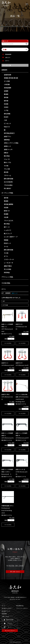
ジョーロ (7, 159)
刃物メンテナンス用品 (11, 143)
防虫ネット (8, 243)
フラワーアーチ (9, 259)
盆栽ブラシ (8, 136)
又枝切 (6, 107)
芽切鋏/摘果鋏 (9, 204)
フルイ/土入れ (9, 220)
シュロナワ (8, 230)
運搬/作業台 (8, 266)
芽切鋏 (6, 97)
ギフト (6, 256)
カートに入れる (8, 343)
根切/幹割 (7, 114)
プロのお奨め (8, 185)
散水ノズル (8, 162)
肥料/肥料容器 (9, 179)
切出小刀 (7, 127)
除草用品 (7, 272)
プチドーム (7, 175)
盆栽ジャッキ (8, 149)
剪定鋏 (6, 104)
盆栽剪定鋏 (8, 75)
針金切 (6, 117)
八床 (5, 120)
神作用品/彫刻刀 (9, 133)
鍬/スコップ (8, 233)
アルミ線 (7, 169)
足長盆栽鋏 (8, 88)
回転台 (6, 153)
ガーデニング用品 (7, 193)
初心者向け (8, 188)
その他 (6, 166)
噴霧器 (6, 240)
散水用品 (7, 156)
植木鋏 (6, 101)
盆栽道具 (4, 70)
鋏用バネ (7, 211)
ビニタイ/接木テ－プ (11, 237)
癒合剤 (6, 172)
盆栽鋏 (6, 91)
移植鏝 (6, 214)
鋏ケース (7, 227)
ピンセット (8, 123)
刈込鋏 (6, 217)
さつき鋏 (7, 81)
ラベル (6, 246)
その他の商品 (6, 283)
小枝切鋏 (7, 84)
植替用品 (7, 140)
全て (3, 293)
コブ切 (6, 110)
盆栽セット (8, 146)
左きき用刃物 (8, 182)
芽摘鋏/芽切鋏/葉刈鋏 (11, 78)
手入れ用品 (8, 269)
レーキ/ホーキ (9, 263)
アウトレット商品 (7, 277)
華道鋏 (6, 94)
